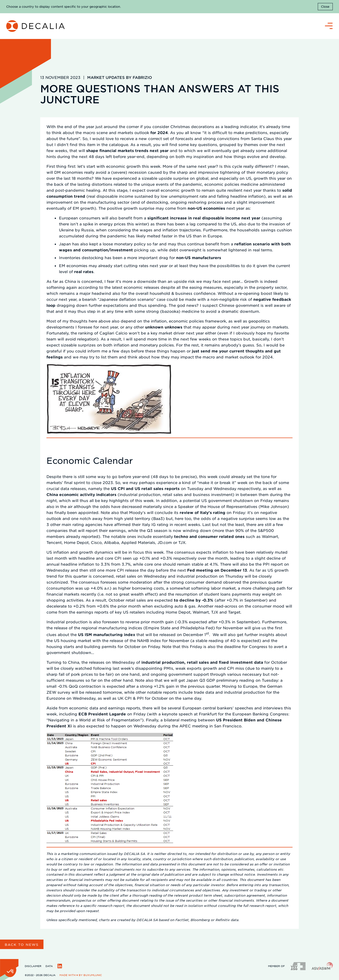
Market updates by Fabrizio (120, 77)
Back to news (22, 944)
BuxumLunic (93, 975)
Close (325, 6)
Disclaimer (33, 966)
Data (49, 966)
